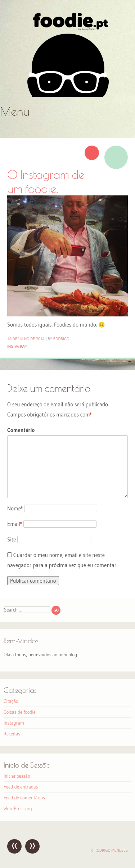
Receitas (12, 734)
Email (15, 524)
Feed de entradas (21, 787)
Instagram (17, 346)
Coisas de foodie (20, 712)
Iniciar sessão (17, 776)
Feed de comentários (24, 798)
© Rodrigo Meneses (109, 850)
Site (12, 539)
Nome (15, 508)
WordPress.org (18, 808)
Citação (11, 701)
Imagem (116, 157)
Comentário (21, 430)
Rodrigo (61, 339)
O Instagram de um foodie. (46, 181)
